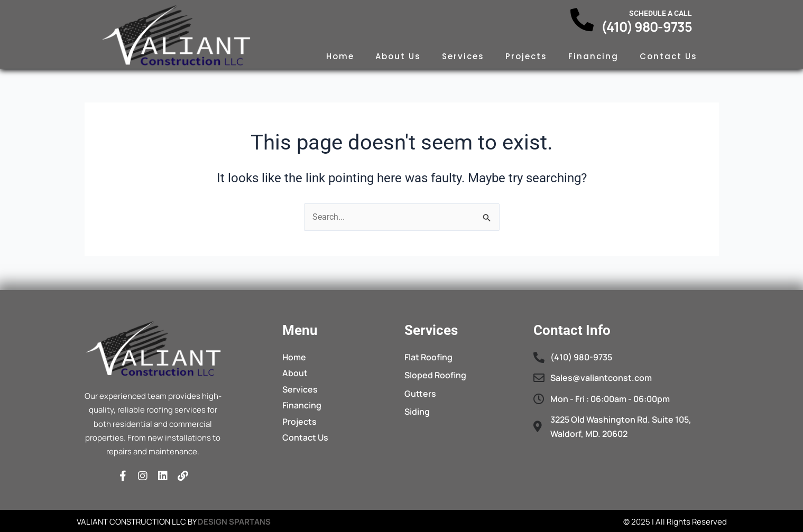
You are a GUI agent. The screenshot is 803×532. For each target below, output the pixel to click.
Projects (526, 56)
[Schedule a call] (582, 20)
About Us (398, 56)
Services (463, 56)
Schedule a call (661, 13)
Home (340, 56)
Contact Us (668, 56)
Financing (593, 56)
